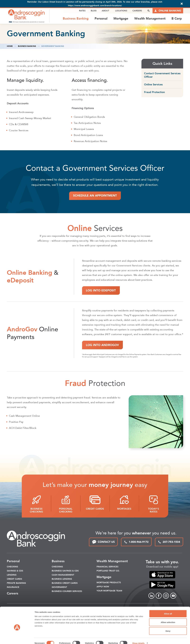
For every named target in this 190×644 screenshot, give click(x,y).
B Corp (177, 19)
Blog (94, 11)
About (105, 11)
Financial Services (107, 567)
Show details (138, 639)
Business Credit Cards (65, 583)
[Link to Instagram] (166, 596)
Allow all (168, 609)
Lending (12, 575)
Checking (12, 567)
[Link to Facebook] (159, 596)
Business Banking (76, 19)
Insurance (13, 588)
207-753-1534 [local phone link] (169, 542)
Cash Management (63, 575)
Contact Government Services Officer (162, 75)
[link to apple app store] (162, 575)
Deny (168, 627)
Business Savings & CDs (65, 571)
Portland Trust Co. (108, 571)
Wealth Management (150, 19)
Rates (82, 11)
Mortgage (121, 19)
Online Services (153, 85)
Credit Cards (14, 579)
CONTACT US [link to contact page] (103, 542)
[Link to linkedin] (151, 596)
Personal (101, 19)
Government (59, 588)
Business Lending (62, 579)
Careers (137, 11)
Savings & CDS (15, 571)
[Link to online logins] (168, 11)
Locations (121, 11)
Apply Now (103, 587)
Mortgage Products (109, 583)
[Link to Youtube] (173, 596)
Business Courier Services (67, 592)
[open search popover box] (149, 11)
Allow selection (168, 618)
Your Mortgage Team (109, 591)
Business (58, 562)
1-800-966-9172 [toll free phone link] (136, 542)
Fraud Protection (154, 92)
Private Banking (16, 583)
